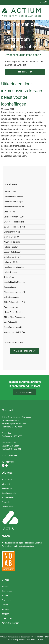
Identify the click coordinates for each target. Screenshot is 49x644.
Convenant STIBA (11, 237)
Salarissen (6, 484)
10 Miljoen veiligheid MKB (15, 227)
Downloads (6, 600)
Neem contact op (25, 72)
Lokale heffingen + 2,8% (14, 217)
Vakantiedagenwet (12, 297)
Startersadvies (8, 498)
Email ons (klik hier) (10, 455)
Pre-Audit (6, 502)
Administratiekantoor (10, 623)
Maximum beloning (12, 242)
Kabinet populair (11, 247)
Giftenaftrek (9, 277)
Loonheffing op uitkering (14, 282)
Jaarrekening (7, 488)
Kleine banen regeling (14, 312)
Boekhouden (7, 591)
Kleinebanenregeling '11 (14, 207)
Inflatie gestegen (11, 272)
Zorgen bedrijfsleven (13, 252)
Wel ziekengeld (10, 322)
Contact (5, 605)
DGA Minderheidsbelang (14, 222)
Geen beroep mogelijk (13, 327)
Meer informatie (25, 392)
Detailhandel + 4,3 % (13, 257)
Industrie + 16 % (11, 262)
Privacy (40, 640)
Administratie (7, 479)
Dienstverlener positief (13, 197)
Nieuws (5, 587)
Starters (5, 596)
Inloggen (5, 614)
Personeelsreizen (11, 307)
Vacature (5, 609)
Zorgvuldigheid (10, 287)
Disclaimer (31, 640)
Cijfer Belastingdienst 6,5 (14, 302)
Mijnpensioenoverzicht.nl (14, 292)
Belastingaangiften (9, 493)
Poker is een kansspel (13, 202)
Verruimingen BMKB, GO (14, 332)
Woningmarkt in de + (13, 232)
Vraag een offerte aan (24, 351)
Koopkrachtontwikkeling (14, 267)
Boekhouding (13, 640)
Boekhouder (7, 618)
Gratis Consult (8, 507)
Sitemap (22, 640)
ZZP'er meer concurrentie (15, 317)
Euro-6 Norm (9, 212)
